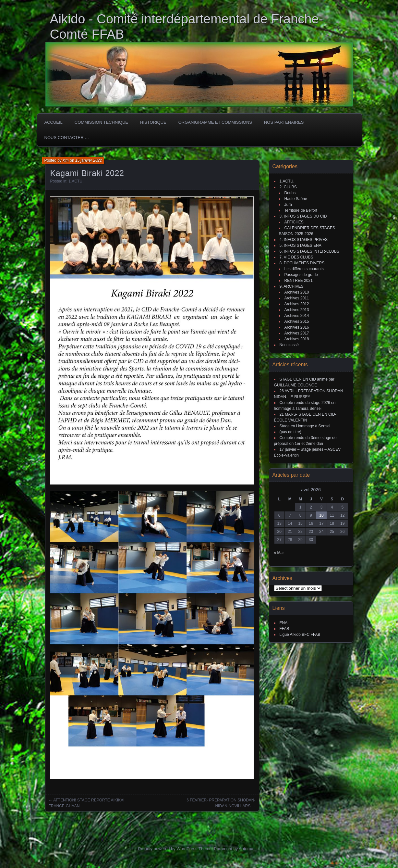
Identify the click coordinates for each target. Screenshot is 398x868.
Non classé (289, 345)
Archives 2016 (297, 327)
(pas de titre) (290, 432)
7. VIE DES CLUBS (296, 257)
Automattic (249, 849)
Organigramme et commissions (215, 122)
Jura (288, 205)
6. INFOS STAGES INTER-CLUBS (309, 251)
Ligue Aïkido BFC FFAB (300, 635)
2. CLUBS (288, 187)
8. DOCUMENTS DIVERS (302, 263)
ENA (284, 623)
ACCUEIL (54, 122)
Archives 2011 (297, 298)
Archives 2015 (297, 321)
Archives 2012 (297, 304)
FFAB (284, 629)
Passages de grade (301, 275)
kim (66, 160)
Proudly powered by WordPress (168, 849)
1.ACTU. (76, 181)
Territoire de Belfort (301, 210)
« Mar (279, 553)
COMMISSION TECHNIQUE (101, 122)
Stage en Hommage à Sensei (305, 426)
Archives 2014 (297, 316)
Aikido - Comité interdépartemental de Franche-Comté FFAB (187, 26)
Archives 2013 (297, 310)
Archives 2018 (297, 339)
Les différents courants (304, 269)
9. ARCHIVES (292, 286)
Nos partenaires (284, 122)
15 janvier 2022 (89, 160)
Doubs (290, 193)
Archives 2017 (297, 333)
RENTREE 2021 (299, 281)
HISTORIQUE (153, 122)
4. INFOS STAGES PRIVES (304, 240)
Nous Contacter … (67, 138)
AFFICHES (294, 222)
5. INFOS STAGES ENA (301, 245)
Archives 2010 (297, 292)
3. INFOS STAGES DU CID (303, 216)
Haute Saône (296, 199)
